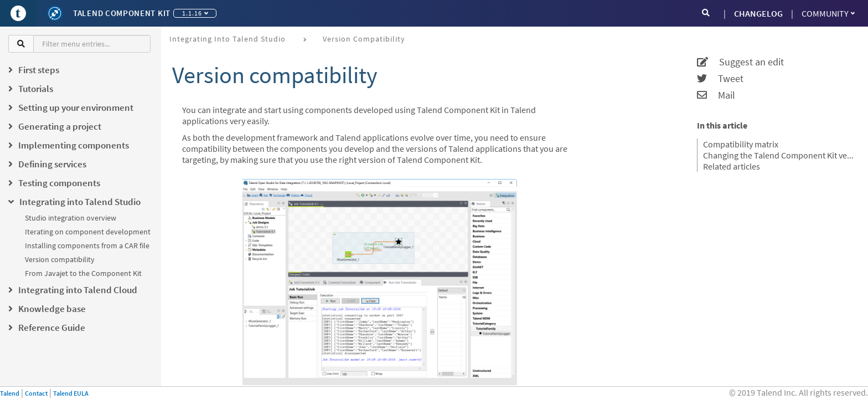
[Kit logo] (55, 13)
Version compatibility (60, 259)
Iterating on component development (88, 232)
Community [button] (828, 13)
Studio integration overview (71, 218)
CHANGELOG (758, 13)
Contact (36, 393)
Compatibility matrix (741, 144)
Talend (10, 393)
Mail (716, 95)
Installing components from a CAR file (87, 245)
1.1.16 (195, 13)
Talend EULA (71, 393)
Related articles (732, 166)
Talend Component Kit (122, 13)
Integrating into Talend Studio (228, 39)
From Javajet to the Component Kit (83, 273)
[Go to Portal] (18, 13)
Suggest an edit (740, 62)
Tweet (720, 79)
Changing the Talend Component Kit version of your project (779, 155)
